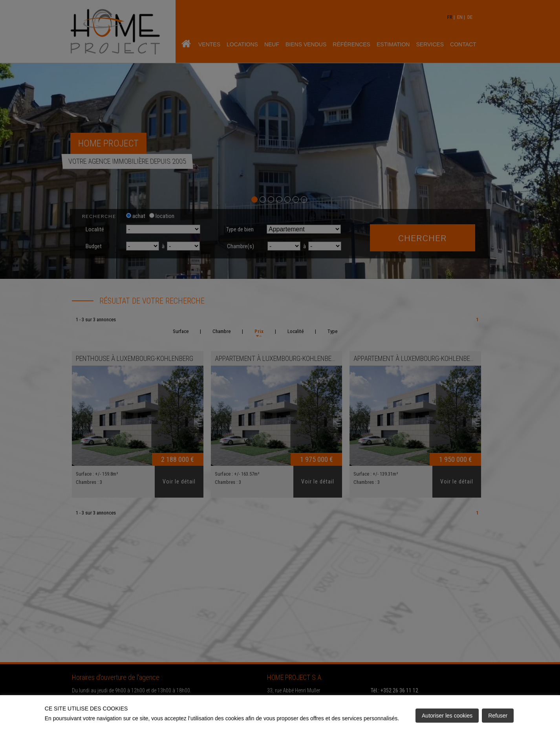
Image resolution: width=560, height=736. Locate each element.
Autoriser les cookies (447, 716)
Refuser (498, 716)
